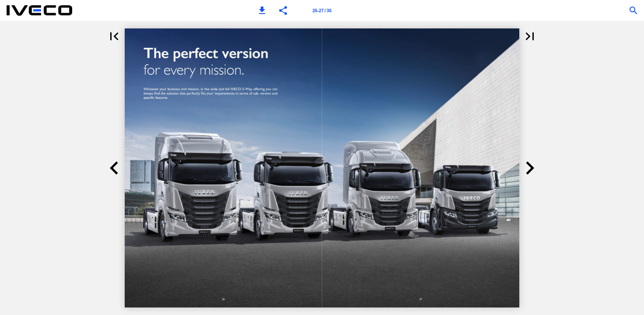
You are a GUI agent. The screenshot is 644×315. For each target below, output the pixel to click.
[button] (262, 10)
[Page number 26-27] (322, 10)
